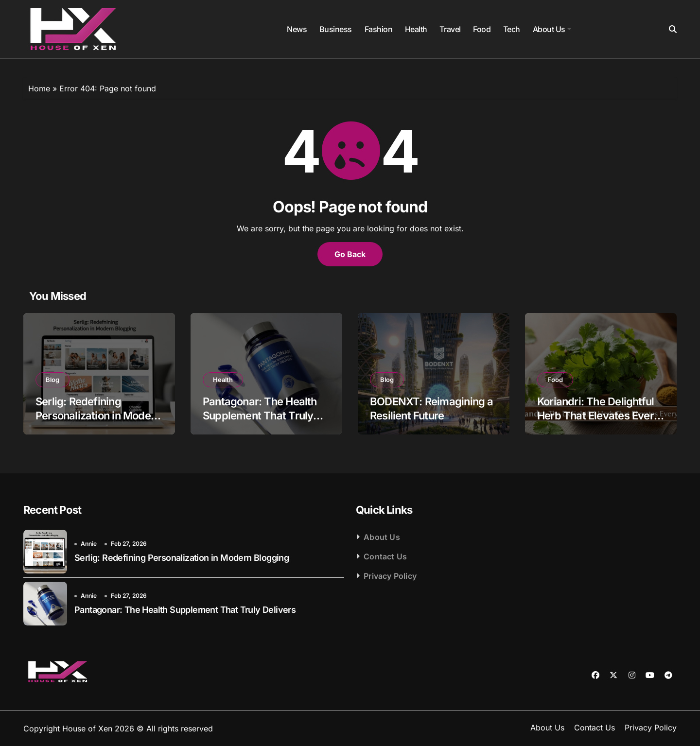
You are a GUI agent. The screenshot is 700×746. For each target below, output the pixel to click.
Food (482, 29)
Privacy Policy (390, 576)
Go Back (350, 254)
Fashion (379, 29)
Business (336, 29)
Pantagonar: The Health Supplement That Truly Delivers (260, 415)
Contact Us (385, 556)
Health (416, 29)
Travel (450, 29)
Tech (512, 29)
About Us (552, 29)
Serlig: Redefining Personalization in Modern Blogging (98, 415)
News (297, 29)
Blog (52, 380)
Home (39, 88)
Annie (89, 544)
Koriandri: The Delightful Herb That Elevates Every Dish (598, 415)
